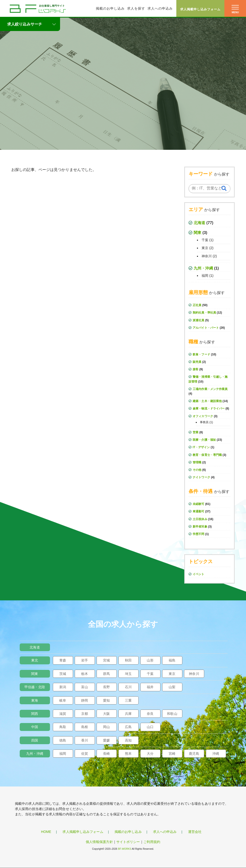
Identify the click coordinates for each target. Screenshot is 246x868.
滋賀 (63, 714)
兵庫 (128, 714)
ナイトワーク (201, 477)
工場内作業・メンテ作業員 (210, 389)
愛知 (106, 700)
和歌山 (172, 714)
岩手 (85, 660)
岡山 (106, 727)
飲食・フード (201, 354)
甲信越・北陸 (35, 687)
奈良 (150, 714)
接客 (196, 369)
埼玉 (128, 674)
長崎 (106, 754)
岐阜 (63, 700)
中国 (35, 727)
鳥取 (63, 727)
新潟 (63, 687)
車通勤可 (198, 511)
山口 (150, 727)
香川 (85, 740)
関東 (197, 233)
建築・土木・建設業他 (207, 401)
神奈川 (207, 256)
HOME (46, 832)
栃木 (85, 674)
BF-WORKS (125, 849)
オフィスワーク (203, 416)
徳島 (63, 740)
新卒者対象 (200, 527)
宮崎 (172, 754)
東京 (205, 248)
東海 (35, 700)
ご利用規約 (152, 842)
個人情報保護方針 (99, 842)
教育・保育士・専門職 (207, 455)
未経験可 (198, 504)
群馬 (106, 674)
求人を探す (136, 9)
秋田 (128, 660)
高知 (128, 740)
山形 (150, 660)
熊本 (128, 754)
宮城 (106, 660)
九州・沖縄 (203, 268)
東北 (35, 660)
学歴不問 (198, 534)
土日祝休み (200, 519)
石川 (128, 687)
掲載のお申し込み (110, 9)
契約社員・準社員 (204, 313)
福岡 (205, 276)
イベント (198, 574)
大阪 (106, 714)
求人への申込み (160, 9)
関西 (35, 714)
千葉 (205, 240)
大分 (150, 754)
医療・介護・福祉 (204, 440)
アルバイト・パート (206, 328)
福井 (150, 687)
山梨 (172, 687)
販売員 (197, 362)
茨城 (63, 674)
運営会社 (195, 832)
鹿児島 (194, 754)
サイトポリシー (128, 842)
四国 (35, 740)
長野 (106, 687)
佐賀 (85, 754)
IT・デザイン (201, 447)
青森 (63, 660)
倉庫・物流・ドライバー (209, 409)
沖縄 (216, 754)
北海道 (199, 223)
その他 (197, 470)
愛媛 (106, 740)
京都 (85, 714)
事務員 (204, 422)
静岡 (85, 700)
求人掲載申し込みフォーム (200, 9)
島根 (85, 727)
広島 (128, 727)
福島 (172, 660)
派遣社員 (198, 320)
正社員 (197, 305)
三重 (128, 700)
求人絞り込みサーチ (25, 24)
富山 (85, 687)
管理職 (197, 462)
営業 (196, 432)
